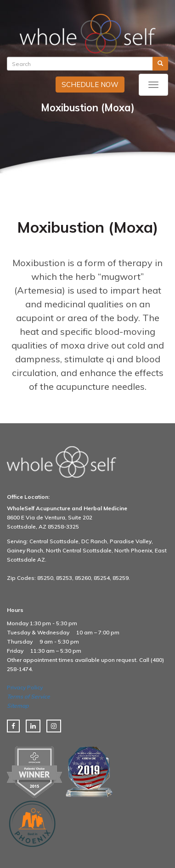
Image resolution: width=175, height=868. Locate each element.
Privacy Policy (25, 687)
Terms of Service (28, 696)
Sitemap (18, 706)
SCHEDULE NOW (90, 85)
